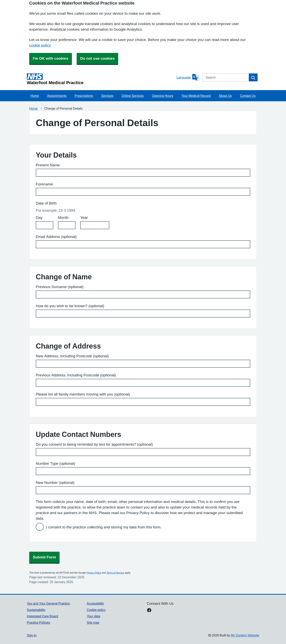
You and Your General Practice (48, 603)
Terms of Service (115, 573)
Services (107, 96)
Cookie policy (96, 610)
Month (63, 218)
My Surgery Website (245, 635)
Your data (93, 616)
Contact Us (248, 96)
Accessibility (95, 603)
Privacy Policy (94, 573)
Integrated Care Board (42, 616)
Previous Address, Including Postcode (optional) (76, 375)
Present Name (48, 165)
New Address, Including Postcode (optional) (72, 356)
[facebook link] (149, 611)
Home (35, 96)
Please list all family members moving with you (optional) (83, 394)
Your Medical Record (196, 96)
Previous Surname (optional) (60, 287)
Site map (93, 623)
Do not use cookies (97, 58)
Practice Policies (38, 623)
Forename (44, 184)
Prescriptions (84, 96)
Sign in (32, 635)
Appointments (57, 96)
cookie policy (40, 45)
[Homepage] (101, 79)
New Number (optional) (55, 483)
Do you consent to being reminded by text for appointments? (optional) (94, 444)
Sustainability (36, 610)
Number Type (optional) (55, 463)
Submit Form (44, 557)
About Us (225, 96)
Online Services (133, 96)
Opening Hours (163, 96)
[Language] (188, 77)
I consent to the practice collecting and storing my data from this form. (104, 527)
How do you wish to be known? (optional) (70, 306)
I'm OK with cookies (51, 58)
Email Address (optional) (56, 237)
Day (39, 218)
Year (84, 218)
